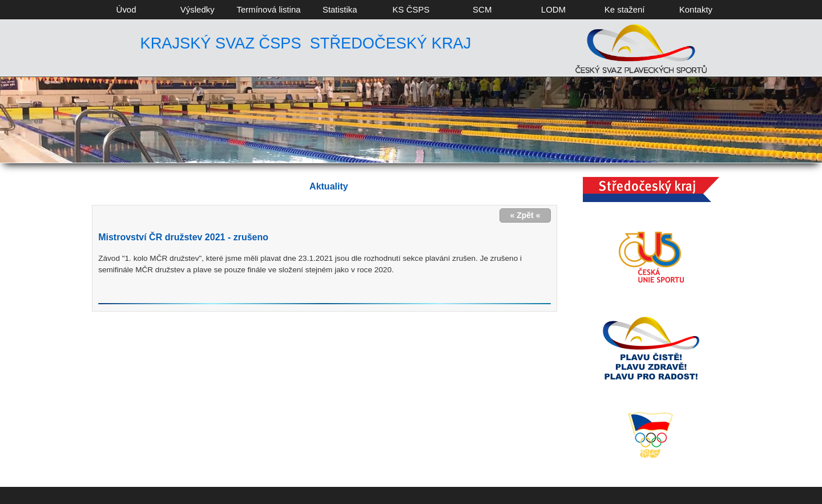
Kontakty (696, 9)
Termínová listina (268, 9)
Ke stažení (625, 9)
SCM (482, 9)
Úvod (126, 9)
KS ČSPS (411, 9)
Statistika (340, 9)
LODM (553, 9)
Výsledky (198, 9)
